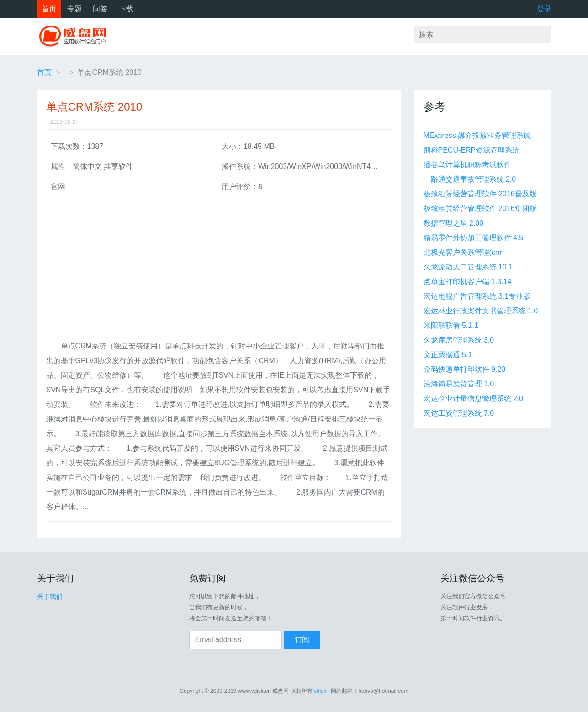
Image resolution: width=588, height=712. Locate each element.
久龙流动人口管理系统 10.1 (468, 267)
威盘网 (76, 37)
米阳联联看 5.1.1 (451, 325)
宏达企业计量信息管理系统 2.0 (474, 398)
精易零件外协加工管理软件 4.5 (474, 238)
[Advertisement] (219, 275)
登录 (544, 9)
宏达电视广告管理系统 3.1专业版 (477, 296)
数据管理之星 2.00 (454, 223)
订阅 (302, 640)
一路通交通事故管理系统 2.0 (470, 179)
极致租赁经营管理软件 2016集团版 (480, 208)
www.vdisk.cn (254, 691)
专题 (74, 9)
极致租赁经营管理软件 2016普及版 (480, 194)
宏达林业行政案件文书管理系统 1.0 (481, 311)
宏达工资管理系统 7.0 (459, 413)
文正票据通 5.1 (448, 355)
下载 (126, 9)
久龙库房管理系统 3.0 (459, 340)
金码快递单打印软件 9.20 (465, 369)
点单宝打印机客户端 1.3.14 (468, 282)
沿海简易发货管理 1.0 (459, 384)
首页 (49, 9)
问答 (100, 9)
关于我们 (50, 596)
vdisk (320, 691)
